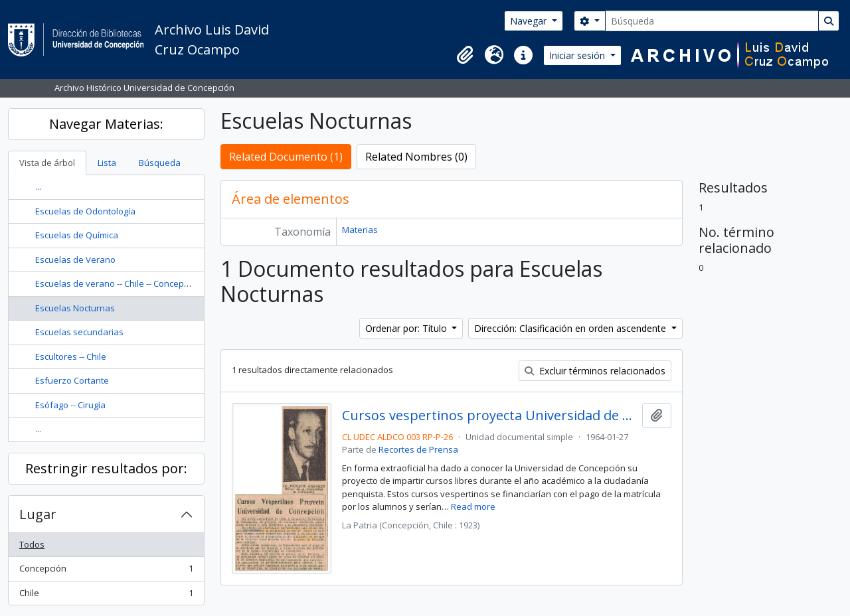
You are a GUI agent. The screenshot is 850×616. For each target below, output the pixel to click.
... (38, 187)
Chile (106, 596)
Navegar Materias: (106, 124)
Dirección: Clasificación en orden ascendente (571, 328)
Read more (473, 506)
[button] (465, 55)
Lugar (38, 514)
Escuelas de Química (77, 235)
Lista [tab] (107, 163)
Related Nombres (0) (416, 157)
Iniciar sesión (578, 55)
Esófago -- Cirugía (70, 405)
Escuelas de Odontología (85, 211)
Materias (360, 230)
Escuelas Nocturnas (75, 308)
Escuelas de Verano (75, 260)
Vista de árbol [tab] (47, 163)
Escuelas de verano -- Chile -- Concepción (118, 283)
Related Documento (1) (286, 157)
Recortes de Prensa (418, 449)
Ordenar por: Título (407, 328)
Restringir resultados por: (106, 468)
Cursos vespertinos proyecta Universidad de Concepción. (490, 416)
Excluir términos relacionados (595, 371)
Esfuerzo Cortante (72, 380)
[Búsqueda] (712, 21)
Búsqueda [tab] (160, 163)
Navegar (530, 21)
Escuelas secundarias (79, 332)
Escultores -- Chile (71, 356)
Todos (32, 544)
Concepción (106, 571)
